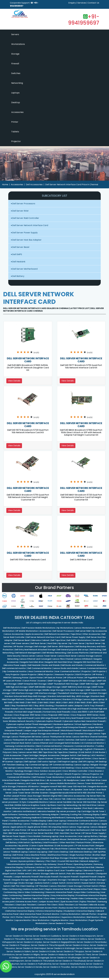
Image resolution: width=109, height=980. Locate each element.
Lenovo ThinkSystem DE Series (57, 737)
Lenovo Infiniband (83, 659)
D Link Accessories (12, 755)
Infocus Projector (91, 774)
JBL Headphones (71, 780)
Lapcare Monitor (23, 920)
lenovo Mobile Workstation (63, 783)
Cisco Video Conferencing (57, 898)
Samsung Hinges (12, 818)
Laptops (15, 93)
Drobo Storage (26, 883)
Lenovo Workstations (85, 628)
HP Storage (59, 830)
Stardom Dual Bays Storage (54, 858)
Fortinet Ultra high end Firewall (74, 709)
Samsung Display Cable (95, 814)
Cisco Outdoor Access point (47, 771)
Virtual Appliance (83, 724)
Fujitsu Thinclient (88, 902)
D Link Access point (64, 846)
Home (5, 185)
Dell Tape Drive (58, 640)
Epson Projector (29, 675)
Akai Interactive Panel (31, 914)
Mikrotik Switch (58, 874)
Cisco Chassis (20, 839)
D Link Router (99, 752)
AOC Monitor (98, 755)
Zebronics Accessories (74, 796)
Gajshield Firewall (88, 877)
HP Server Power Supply (94, 833)
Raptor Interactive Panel (57, 889)
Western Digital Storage (29, 849)
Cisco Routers (96, 771)
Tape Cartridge (30, 755)
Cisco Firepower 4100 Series (56, 715)
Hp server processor (67, 811)
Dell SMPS (17, 254)
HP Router (19, 647)
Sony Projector (13, 675)
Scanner (42, 681)
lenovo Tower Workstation (91, 783)
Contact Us (93, 3)
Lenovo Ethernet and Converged (36, 659)
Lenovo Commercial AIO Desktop (58, 768)
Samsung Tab (36, 799)
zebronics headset (46, 811)
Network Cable (42, 740)
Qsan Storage (75, 886)
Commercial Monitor (94, 665)
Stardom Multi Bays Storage (26, 858)
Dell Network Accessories (57, 634)
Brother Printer (95, 793)
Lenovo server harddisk (61, 802)
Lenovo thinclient (58, 886)
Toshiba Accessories (19, 821)
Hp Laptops (10, 768)
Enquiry (72, 3)
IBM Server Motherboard (20, 833)
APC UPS (32, 870)
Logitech (88, 749)
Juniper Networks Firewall (26, 877)
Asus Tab (48, 799)
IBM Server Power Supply (14, 836)
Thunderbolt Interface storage (72, 693)
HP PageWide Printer (95, 678)
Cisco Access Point (85, 768)
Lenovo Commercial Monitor (93, 668)
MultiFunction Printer (58, 855)
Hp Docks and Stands (51, 749)
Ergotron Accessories (13, 758)
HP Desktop (101, 762)
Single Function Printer (80, 855)
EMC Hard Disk (62, 833)
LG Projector (31, 758)
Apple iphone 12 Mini (37, 827)
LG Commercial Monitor (93, 743)
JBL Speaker (76, 790)
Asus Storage (34, 796)
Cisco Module (34, 836)
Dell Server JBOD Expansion (61, 647)
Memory (40, 861)
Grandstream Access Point (44, 908)
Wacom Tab (48, 849)
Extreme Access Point (27, 902)
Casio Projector (55, 774)
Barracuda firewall (49, 877)
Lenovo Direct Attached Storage (76, 734)
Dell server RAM (83, 631)
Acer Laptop (60, 821)
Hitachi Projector (73, 774)
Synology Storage (23, 771)
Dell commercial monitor (14, 668)
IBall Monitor (93, 917)
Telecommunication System (20, 864)
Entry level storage (74, 690)
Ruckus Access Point (69, 908)
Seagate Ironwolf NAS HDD (53, 786)
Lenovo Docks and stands (66, 668)
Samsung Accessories (29, 814)
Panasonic (99, 749)
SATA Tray (89, 706)
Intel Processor (51, 842)
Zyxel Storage (11, 883)
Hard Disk (52, 643)
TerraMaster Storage (78, 880)
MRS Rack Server (90, 777)
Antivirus (41, 867)
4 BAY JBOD (68, 702)
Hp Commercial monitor (15, 671)
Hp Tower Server (77, 643)
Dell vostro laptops (47, 762)
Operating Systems (83, 864)
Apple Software (9, 814)
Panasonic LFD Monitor (28, 786)
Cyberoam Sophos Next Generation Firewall (84, 721)
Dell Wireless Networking (54, 653)
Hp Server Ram (94, 796)
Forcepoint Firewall (69, 877)
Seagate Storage (20, 880)
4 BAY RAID (19, 702)
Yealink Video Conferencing (84, 898)
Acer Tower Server (22, 793)
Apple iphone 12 (18, 827)
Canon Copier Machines (42, 846)
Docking (50, 706)
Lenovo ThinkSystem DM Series (26, 737)
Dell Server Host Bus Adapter (27, 240)
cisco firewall (26, 709)
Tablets (15, 132)
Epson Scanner (46, 758)
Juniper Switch (58, 883)
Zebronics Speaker (72, 808)
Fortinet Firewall (10, 709)
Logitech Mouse (59, 839)
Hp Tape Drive (61, 752)
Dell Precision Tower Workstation (48, 777)
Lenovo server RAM (28, 752)
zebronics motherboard (24, 811)
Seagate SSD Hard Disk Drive (87, 662)
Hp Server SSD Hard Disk (85, 802)
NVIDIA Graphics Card (48, 870)
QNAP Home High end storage (27, 690)
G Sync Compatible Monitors (34, 802)
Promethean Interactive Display (91, 895)
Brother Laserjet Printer (15, 796)
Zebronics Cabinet (40, 640)
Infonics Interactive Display (49, 911)
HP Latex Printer (19, 830)
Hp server (63, 643)
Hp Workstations (65, 628)
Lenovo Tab (60, 799)
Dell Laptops (30, 762)
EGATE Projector (83, 675)
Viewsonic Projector (64, 675)
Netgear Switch (69, 755)
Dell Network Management (28, 653)
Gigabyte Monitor (60, 920)
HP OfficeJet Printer (74, 678)
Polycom (7, 752)
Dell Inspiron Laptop (68, 762)
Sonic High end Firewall (23, 718)
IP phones (24, 734)
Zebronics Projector (93, 870)
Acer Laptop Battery (88, 836)
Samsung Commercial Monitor (20, 746)
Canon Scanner (62, 758)
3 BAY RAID (31, 702)
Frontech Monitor (51, 914)
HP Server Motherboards (40, 830)
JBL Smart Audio (44, 790)
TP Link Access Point (85, 846)
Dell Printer (18, 855)
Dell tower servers (20, 643)
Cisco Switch (58, 740)
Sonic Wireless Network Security (18, 721)
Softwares (30, 867)
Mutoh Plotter (31, 917)
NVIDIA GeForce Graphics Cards (30, 805)
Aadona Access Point (34, 889)
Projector (16, 141)
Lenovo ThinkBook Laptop (16, 852)
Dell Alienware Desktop (81, 852)
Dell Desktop (84, 755)
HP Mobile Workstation (27, 631)
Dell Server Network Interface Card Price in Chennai (72, 185)
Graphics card (32, 749)
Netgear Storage (99, 765)
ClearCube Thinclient (26, 905)
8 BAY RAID (80, 702)
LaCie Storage (9, 786)
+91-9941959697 (84, 20)
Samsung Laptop (50, 836)
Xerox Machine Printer (36, 855)
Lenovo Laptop (82, 765)
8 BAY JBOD (55, 702)
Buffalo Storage (97, 880)
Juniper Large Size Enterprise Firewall (42, 730)
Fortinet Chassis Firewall (46, 709)
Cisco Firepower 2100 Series (27, 715)
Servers (15, 34)
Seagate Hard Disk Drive (33, 780)
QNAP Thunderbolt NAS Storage (63, 684)
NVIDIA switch (25, 874)
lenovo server (29, 656)
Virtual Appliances (27, 727)
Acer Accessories (68, 836)
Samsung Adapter (50, 814)
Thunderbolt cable (64, 706)
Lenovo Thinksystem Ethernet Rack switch (26, 774)
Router (37, 768)
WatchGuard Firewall (71, 730)
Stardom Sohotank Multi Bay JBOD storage (68, 696)
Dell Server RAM (20, 211)
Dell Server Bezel (21, 247)
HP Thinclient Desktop (14, 765)
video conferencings (73, 749)
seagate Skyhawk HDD (23, 790)
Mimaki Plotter (89, 914)
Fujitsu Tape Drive (12, 898)
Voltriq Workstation (71, 914)
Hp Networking (70, 805)
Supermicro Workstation (73, 917)
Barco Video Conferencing (31, 892)
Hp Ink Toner (98, 811)
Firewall (15, 64)
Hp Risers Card (54, 805)
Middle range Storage (53, 690)
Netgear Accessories (50, 755)
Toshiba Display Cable (42, 821)
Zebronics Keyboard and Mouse (82, 799)
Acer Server (89, 790)
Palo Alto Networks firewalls (80, 874)
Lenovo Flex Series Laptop (82, 849)
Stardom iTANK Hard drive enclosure (43, 699)
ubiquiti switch (9, 874)
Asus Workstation (79, 920)
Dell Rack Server (38, 643)
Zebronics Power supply (15, 665)
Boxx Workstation (41, 920)
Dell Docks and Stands (72, 665)
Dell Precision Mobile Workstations (39, 628)
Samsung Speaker (75, 818)
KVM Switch (24, 842)
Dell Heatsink (19, 262)
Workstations (18, 44)
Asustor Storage (41, 874)
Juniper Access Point (49, 902)
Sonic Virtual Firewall (95, 718)
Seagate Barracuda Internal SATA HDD (68, 793)
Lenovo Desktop (25, 768)
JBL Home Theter (61, 790)
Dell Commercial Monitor (40, 668)
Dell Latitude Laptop (90, 824)
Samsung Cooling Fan (71, 814)
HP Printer (98, 675)
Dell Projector (99, 671)
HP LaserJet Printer (12, 681)
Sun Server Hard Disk (44, 833)
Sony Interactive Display (63, 895)
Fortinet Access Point (19, 908)
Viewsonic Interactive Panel (59, 892)
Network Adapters (89, 861)
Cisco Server (99, 758)
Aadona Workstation (50, 917)
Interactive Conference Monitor (83, 821)
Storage (15, 54)
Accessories (17, 112)
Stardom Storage (97, 693)
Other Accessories (91, 634)
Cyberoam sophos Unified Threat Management (29, 724)
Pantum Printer (84, 842)
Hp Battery (37, 842)
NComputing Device (58, 827)
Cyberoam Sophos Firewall (48, 721)
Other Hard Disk (67, 842)
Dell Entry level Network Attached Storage (35, 650)
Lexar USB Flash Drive (90, 780)
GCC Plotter (17, 917)
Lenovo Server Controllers (49, 808)
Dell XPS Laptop (87, 762)
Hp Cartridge (84, 811)
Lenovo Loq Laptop (38, 852)
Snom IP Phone (65, 864)
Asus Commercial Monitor (41, 671)
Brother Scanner (40, 793)
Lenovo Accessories (14, 634)
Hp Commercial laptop (37, 765)
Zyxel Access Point (69, 902)
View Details (14, 381)
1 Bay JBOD (39, 706)
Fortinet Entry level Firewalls (57, 712)
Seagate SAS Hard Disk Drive (59, 662)
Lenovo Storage (86, 656)
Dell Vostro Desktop (59, 852)
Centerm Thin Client (47, 905)
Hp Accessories (100, 631)
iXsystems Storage (57, 880)
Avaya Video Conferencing (87, 892)
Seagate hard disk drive (32, 662)
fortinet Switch (91, 886)
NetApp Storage (38, 880)
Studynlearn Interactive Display (79, 911)
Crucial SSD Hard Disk (68, 861)
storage (29, 647)
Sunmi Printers (68, 867)
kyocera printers (27, 861)
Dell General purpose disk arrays (73, 650)
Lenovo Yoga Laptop (79, 827)
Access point (55, 824)
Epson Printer (37, 678)
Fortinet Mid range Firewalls (28, 712)
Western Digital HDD (52, 796)
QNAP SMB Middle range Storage (44, 687)
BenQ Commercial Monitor (49, 746)
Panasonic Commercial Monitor (79, 746)
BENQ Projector (46, 675)
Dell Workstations (12, 628)
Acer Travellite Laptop (71, 870)
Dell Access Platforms (78, 653)
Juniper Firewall (45, 727)
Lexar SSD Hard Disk (77, 786)
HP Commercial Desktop (61, 765)
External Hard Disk (86, 867)
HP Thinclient (42, 886)
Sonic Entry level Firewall (72, 718)
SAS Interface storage (22, 693)
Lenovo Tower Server (47, 656)
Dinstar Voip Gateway (46, 864)
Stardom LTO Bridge (72, 699)
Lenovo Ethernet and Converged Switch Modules (56, 743)
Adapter (79, 706)
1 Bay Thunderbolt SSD (21, 706)
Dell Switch (81, 740)
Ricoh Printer (62, 849)
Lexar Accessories (40, 783)
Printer (15, 122)
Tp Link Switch (53, 867)
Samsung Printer (20, 678)
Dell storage (40, 647)
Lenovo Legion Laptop (94, 699)
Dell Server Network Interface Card (30, 225)
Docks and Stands (51, 665)
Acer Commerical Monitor (68, 671)
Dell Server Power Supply (25, 233)
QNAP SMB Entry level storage (76, 687)
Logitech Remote (97, 839)
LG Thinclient (82, 905)
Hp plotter (23, 846)
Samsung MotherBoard (54, 818)
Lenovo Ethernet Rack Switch (17, 743)
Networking (17, 83)
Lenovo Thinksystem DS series (19, 740)
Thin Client (51, 861)
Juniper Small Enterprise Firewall (70, 727)
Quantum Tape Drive (32, 898)
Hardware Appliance (63, 724)
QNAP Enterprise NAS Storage (32, 684)
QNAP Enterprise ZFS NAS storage (79, 681)
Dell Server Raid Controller (26, 218)
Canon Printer (30, 681)
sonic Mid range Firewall (47, 718)
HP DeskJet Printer (53, 678)
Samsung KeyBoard (31, 818)
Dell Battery (18, 276)
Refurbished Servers (77, 839)
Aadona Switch (42, 883)
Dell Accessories (34, 185)
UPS (25, 870)
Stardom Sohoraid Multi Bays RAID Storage (25, 696)
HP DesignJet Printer (81, 758)
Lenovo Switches (96, 740)
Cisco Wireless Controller (75, 771)
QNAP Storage (54, 681)
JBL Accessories (54, 780)
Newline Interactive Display (36, 895)
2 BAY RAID (43, 702)
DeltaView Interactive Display (20, 911)
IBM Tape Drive (46, 752)
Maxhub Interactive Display (93, 908)
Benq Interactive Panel (82, 889)
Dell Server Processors (24, 204)
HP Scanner (8, 762)
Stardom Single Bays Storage (84, 858)
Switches (16, 73)
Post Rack (88, 808)
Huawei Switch (89, 883)
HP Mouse (100, 849)
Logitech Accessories (39, 839)
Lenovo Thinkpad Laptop (35, 824)
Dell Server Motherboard (25, 269)
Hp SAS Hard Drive (88, 805)
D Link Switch (85, 752)
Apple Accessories (34, 634)
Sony (15, 752)
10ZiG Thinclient (66, 905)
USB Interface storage (45, 693)
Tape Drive (76, 634)
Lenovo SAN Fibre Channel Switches (90, 737)
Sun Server (76, 833)
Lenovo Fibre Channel (63, 659)
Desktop (16, 102)
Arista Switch (74, 883)
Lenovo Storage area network (45, 734)
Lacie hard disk (73, 777)
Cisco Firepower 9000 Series (84, 715)
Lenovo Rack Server (67, 656)
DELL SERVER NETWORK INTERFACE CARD (28, 360)
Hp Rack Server (94, 643)
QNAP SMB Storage (89, 684)
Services (82, 3)
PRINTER (7, 678)
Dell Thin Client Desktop (23, 886)
